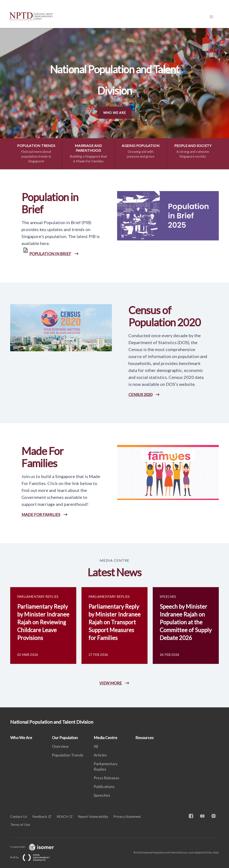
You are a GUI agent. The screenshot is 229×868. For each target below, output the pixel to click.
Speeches (102, 795)
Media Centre (105, 738)
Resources (144, 738)
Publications (104, 786)
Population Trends (68, 755)
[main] (114, 368)
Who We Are (115, 113)
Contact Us (19, 816)
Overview (60, 746)
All (96, 746)
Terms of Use (20, 824)
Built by (33, 857)
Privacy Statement (127, 816)
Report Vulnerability (93, 816)
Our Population (65, 738)
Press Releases (106, 778)
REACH (63, 816)
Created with (36, 847)
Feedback (40, 816)
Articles (100, 755)
